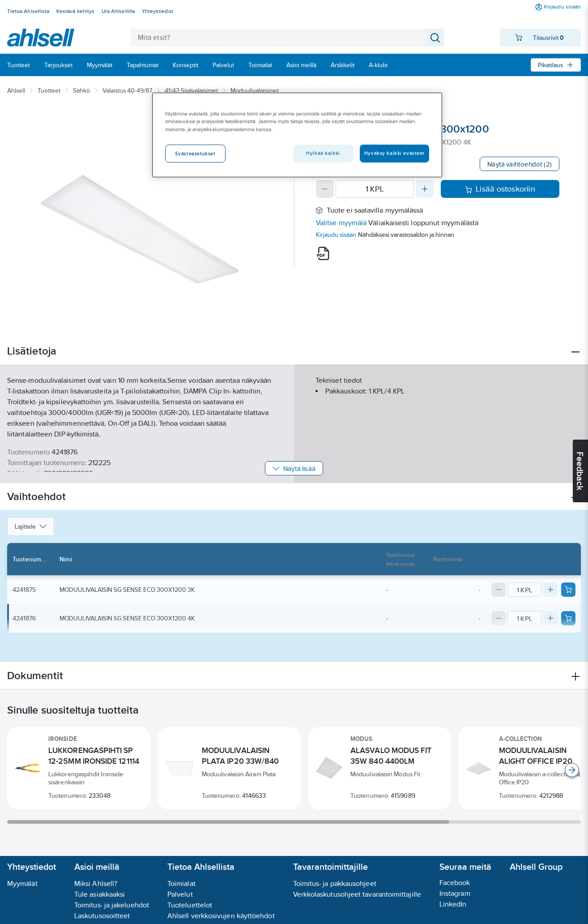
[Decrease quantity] (325, 189)
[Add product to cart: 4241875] (568, 590)
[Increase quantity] (425, 189)
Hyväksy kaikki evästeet (394, 153)
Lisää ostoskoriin (500, 189)
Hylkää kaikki (323, 153)
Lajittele (31, 526)
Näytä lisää (294, 468)
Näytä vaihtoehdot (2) (520, 164)
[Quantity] (375, 189)
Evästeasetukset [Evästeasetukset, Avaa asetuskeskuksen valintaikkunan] (196, 154)
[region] (297, 135)
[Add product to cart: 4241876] (568, 618)
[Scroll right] (572, 770)
